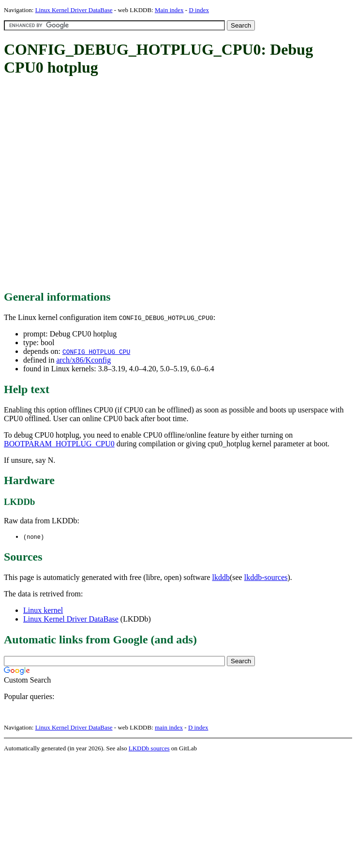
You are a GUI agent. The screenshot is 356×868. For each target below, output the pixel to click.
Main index (169, 10)
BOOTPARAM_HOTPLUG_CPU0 (59, 444)
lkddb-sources (266, 578)
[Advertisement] (97, 184)
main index (169, 728)
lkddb (221, 578)
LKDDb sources (149, 749)
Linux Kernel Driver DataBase (74, 10)
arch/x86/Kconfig (83, 360)
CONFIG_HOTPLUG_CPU (96, 351)
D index (199, 10)
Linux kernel (43, 611)
